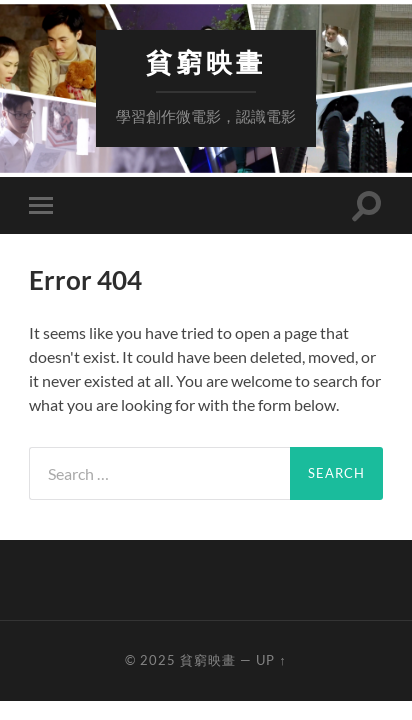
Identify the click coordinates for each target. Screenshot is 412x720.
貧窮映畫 (206, 62)
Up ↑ (271, 660)
